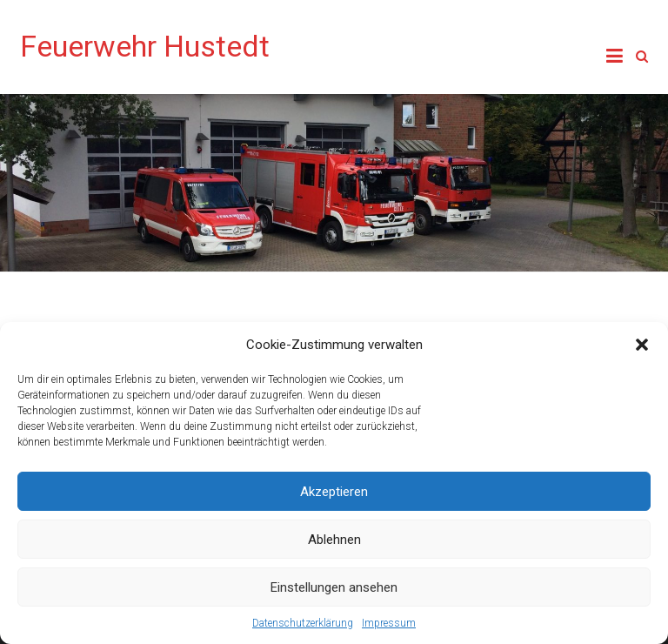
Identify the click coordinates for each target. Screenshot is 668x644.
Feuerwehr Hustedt (145, 46)
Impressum (389, 623)
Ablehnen (334, 540)
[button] (642, 345)
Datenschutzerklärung (303, 623)
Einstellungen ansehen (334, 587)
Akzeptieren (334, 492)
